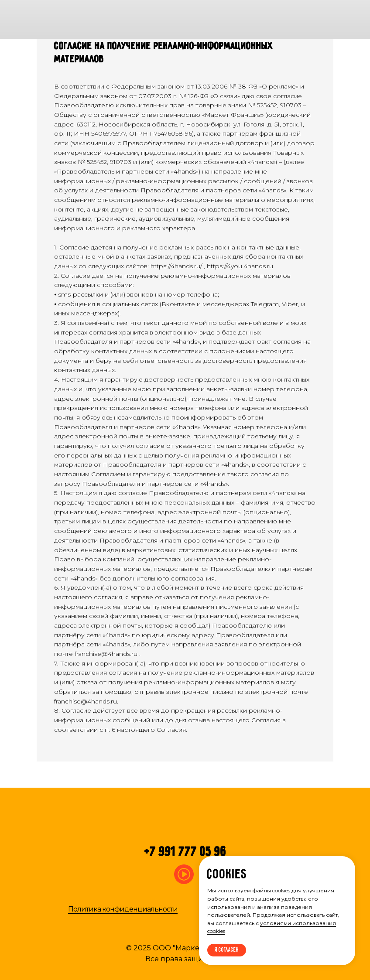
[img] (306, 20)
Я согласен (227, 950)
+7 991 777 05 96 (185, 852)
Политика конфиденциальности (123, 909)
